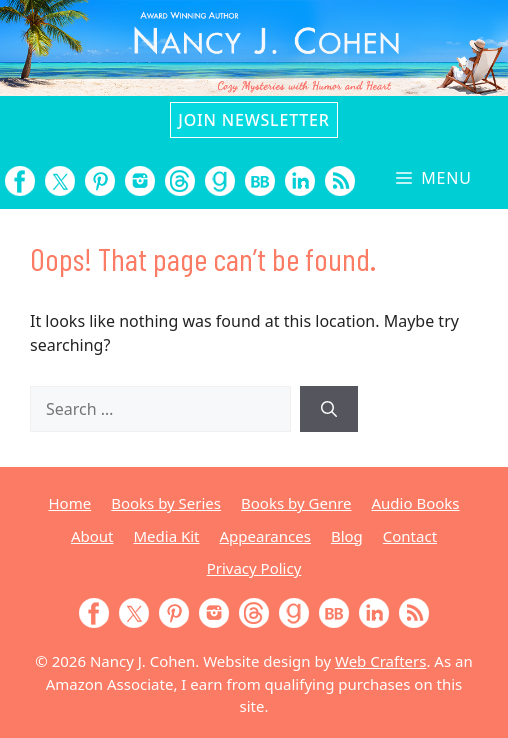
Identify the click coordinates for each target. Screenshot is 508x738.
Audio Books (416, 503)
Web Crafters (380, 661)
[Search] (329, 409)
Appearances (265, 536)
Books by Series (166, 503)
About (92, 536)
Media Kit (166, 536)
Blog (347, 536)
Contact (410, 536)
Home (69, 503)
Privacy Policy (254, 568)
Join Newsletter (253, 120)
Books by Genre (296, 503)
